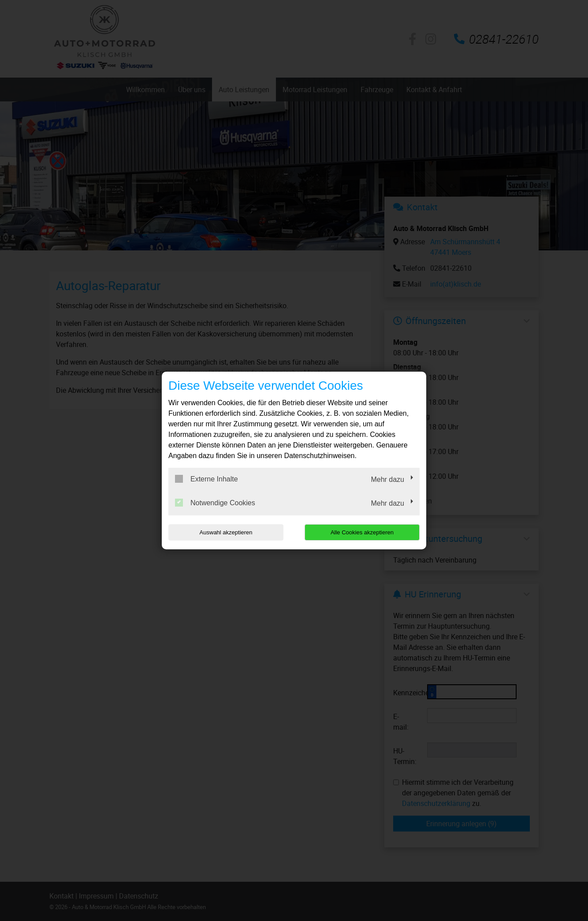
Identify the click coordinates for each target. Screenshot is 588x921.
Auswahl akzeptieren (225, 532)
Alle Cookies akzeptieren (363, 532)
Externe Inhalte (207, 479)
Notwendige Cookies (215, 503)
